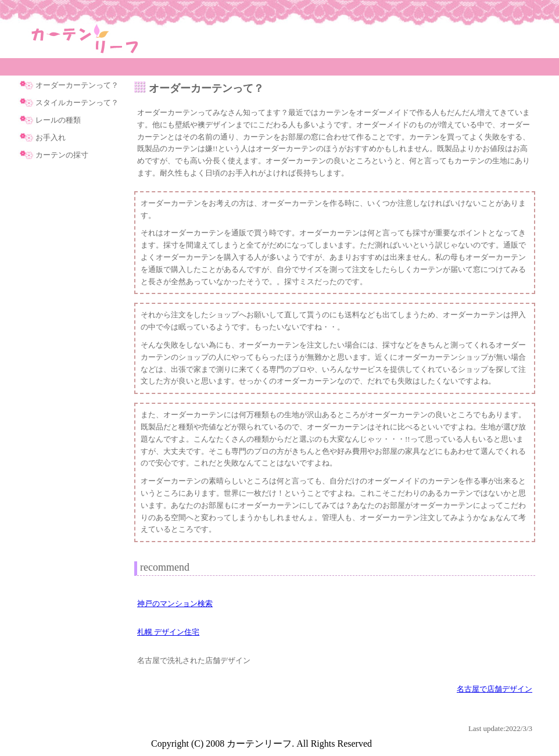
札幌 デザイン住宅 (168, 632)
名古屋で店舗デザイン (494, 689)
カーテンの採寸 (62, 155)
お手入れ (51, 137)
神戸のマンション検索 (175, 603)
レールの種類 (58, 120)
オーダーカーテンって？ (77, 85)
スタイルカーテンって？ (77, 103)
